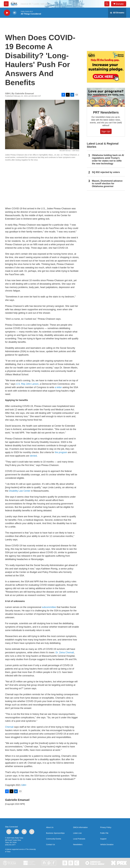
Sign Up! (106, 131)
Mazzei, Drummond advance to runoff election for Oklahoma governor (107, 184)
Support (103, 839)
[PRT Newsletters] (106, 97)
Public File (104, 833)
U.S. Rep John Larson (27, 384)
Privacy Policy (106, 827)
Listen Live (77, 833)
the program (61, 452)
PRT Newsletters (106, 112)
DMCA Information (80, 827)
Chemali (9, 727)
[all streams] (117, 13)
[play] (7, 13)
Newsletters (78, 845)
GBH (24, 785)
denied (33, 456)
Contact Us (50, 845)
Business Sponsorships (55, 833)
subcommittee (49, 607)
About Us (50, 827)
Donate (120, 4)
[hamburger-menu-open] (6, 4)
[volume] (15, 13)
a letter (58, 387)
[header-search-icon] (107, 4)
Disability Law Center (20, 491)
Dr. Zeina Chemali (65, 652)
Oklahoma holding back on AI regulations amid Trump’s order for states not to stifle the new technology (108, 159)
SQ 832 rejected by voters (106, 172)
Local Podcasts (79, 839)
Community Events (54, 839)
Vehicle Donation (107, 845)
